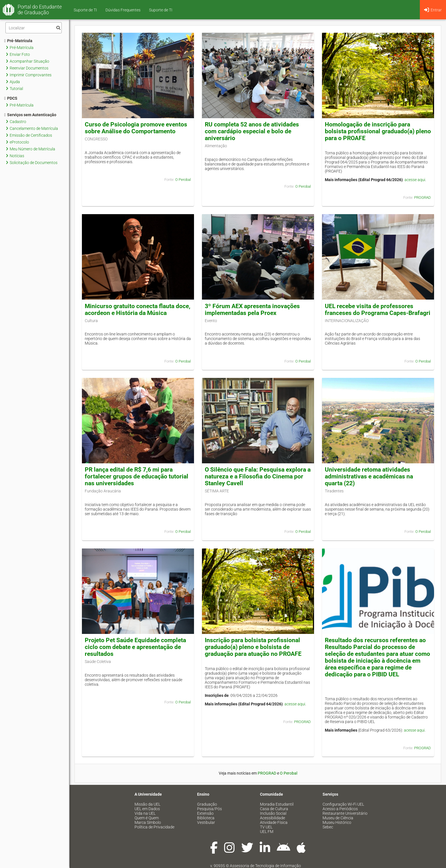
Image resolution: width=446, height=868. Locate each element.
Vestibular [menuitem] (206, 822)
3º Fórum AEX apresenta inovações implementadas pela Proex (252, 310)
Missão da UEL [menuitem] (147, 804)
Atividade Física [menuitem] (274, 822)
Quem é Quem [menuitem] (147, 818)
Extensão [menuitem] (205, 813)
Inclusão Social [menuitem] (273, 813)
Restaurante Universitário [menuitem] (345, 813)
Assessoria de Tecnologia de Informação (265, 866)
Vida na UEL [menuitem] (145, 813)
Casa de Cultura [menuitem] (274, 809)
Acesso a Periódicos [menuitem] (340, 809)
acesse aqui (415, 180)
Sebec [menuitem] (328, 827)
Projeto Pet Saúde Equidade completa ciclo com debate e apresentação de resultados (135, 647)
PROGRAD (423, 197)
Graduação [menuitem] (207, 804)
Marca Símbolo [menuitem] (148, 822)
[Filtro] (34, 28)
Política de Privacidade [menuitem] (154, 827)
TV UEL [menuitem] (266, 827)
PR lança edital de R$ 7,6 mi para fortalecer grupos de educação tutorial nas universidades (137, 476)
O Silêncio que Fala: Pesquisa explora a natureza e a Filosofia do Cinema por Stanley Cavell (258, 476)
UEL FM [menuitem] (267, 832)
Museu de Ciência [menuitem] (338, 818)
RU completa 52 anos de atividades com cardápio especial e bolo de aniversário (252, 131)
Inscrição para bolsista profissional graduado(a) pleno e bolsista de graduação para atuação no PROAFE (253, 647)
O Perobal (183, 180)
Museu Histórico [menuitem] (337, 822)
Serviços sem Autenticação (30, 115)
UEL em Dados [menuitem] (147, 809)
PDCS (11, 98)
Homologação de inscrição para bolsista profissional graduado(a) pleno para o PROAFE (378, 131)
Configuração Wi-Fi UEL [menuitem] (343, 804)
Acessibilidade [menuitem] (272, 818)
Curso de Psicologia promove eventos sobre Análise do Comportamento (136, 128)
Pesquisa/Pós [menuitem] (209, 809)
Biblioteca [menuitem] (206, 818)
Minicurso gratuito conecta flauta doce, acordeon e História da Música (138, 310)
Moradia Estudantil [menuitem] (277, 804)
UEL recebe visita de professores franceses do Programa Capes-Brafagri (378, 310)
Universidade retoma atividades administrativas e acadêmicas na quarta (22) (369, 476)
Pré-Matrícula (18, 41)
